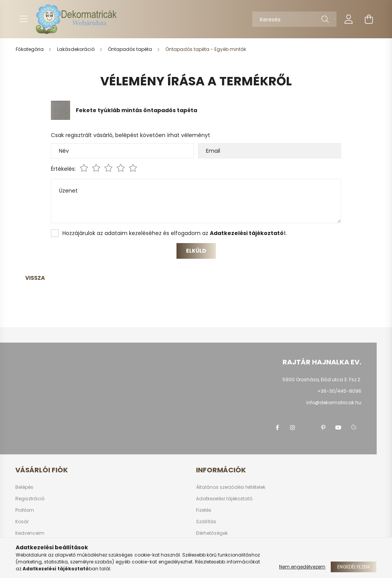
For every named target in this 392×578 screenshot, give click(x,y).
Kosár (22, 522)
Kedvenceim (30, 533)
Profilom (25, 510)
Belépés (24, 487)
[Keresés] (294, 19)
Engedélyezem (354, 567)
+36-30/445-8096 (339, 391)
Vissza (35, 278)
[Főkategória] (30, 49)
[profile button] (349, 19)
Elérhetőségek (212, 533)
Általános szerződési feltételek (231, 487)
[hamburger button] (23, 19)
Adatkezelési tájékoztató (224, 499)
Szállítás (206, 522)
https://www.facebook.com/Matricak (277, 428)
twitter (308, 428)
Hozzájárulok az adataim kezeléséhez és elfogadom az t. (175, 233)
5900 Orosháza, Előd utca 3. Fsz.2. (322, 380)
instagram (292, 428)
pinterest (323, 428)
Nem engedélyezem (302, 567)
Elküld (196, 251)
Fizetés (204, 510)
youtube (338, 428)
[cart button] (369, 19)
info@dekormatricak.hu (334, 402)
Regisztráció (30, 499)
